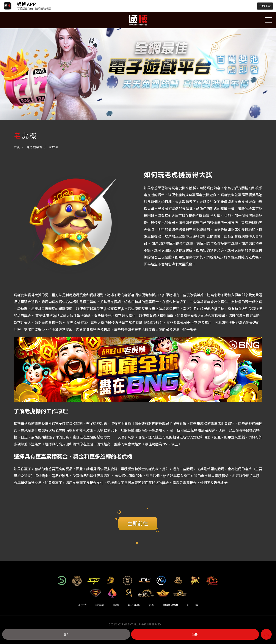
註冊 (195, 634)
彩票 (151, 605)
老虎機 (82, 605)
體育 (116, 605)
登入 (66, 634)
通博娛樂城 (35, 147)
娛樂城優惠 (171, 605)
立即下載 (265, 6)
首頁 (17, 147)
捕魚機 (100, 605)
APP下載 (193, 605)
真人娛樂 (134, 605)
